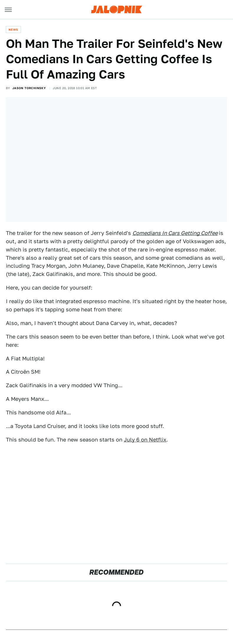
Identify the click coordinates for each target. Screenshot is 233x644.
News (13, 30)
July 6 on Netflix (145, 440)
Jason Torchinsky (29, 88)
